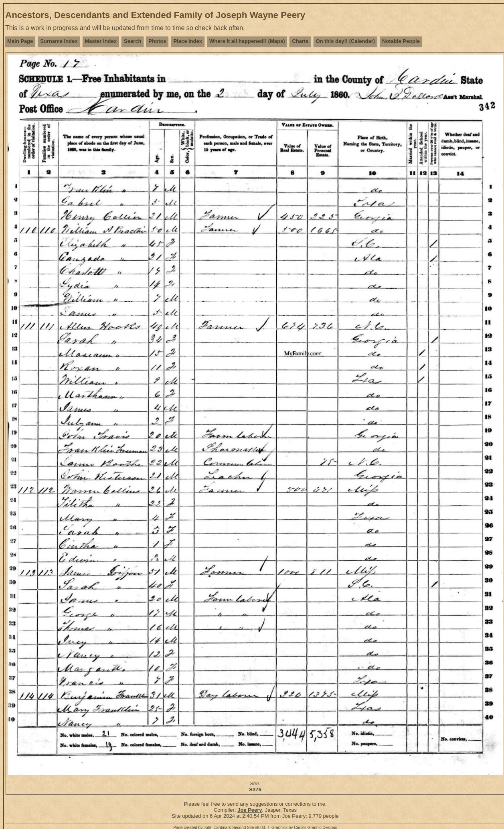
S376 (255, 789)
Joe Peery (250, 810)
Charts (300, 41)
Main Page (20, 41)
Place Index (188, 41)
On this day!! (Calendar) (345, 41)
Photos (157, 41)
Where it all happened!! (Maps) (247, 41)
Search (133, 41)
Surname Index (59, 41)
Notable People (401, 41)
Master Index (101, 41)
